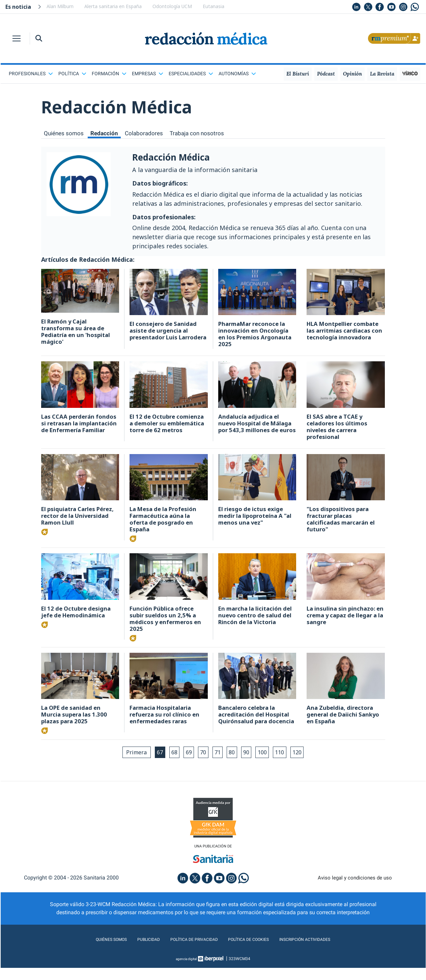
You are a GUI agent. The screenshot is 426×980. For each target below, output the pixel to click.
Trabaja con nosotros (202, 133)
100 (269, 763)
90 (251, 763)
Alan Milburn (60, 6)
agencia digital (186, 971)
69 (186, 763)
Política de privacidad (188, 951)
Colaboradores (147, 133)
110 (288, 763)
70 (202, 763)
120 (307, 763)
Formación (109, 74)
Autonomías (237, 74)
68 (170, 763)
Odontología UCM (172, 6)
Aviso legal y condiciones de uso (355, 890)
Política (72, 74)
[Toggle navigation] (17, 38)
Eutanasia (214, 6)
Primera (128, 763)
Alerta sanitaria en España (113, 6)
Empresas (148, 74)
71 (219, 763)
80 (235, 763)
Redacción (106, 133)
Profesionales (31, 74)
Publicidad (135, 951)
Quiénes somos (65, 133)
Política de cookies (253, 951)
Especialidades (191, 74)
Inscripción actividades (321, 951)
